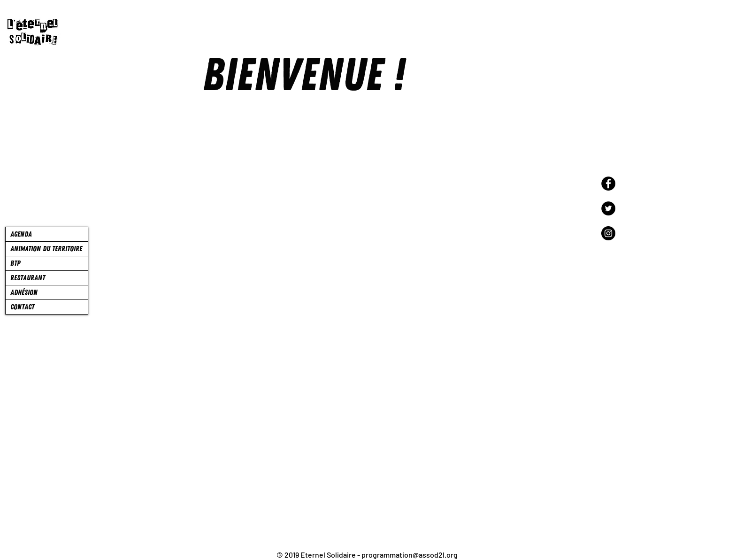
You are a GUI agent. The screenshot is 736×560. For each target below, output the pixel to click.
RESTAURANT (28, 278)
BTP (15, 263)
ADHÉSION (24, 292)
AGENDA (21, 234)
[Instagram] (608, 233)
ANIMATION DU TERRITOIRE (46, 249)
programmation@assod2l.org (410, 555)
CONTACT (22, 307)
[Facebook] (608, 184)
